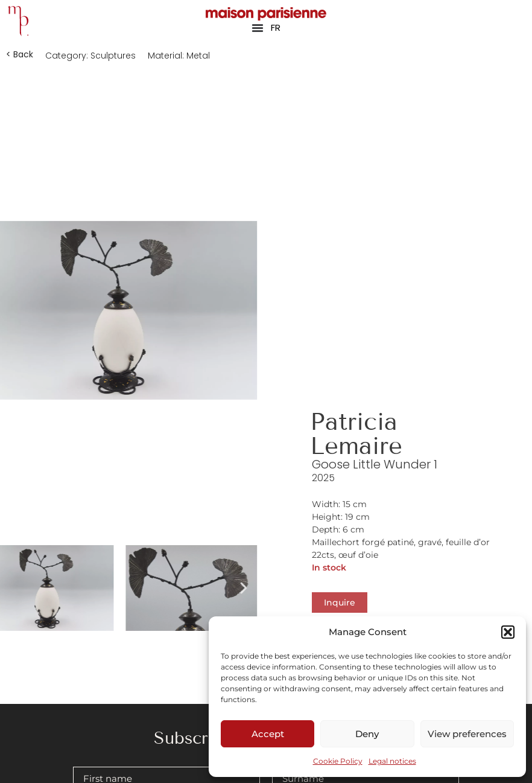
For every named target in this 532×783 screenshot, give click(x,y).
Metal (198, 56)
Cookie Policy (338, 761)
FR (276, 27)
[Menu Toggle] (258, 28)
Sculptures (113, 56)
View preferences (467, 734)
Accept (268, 734)
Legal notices (392, 761)
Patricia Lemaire (356, 434)
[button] (508, 632)
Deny (367, 734)
